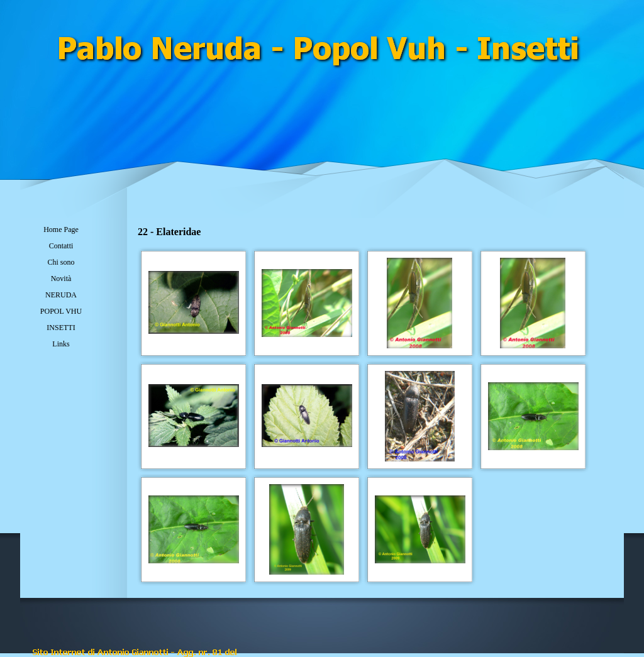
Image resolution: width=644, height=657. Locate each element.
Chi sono (61, 262)
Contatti (61, 246)
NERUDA (61, 295)
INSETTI (61, 328)
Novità (61, 279)
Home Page (61, 229)
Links (61, 344)
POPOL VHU (61, 311)
